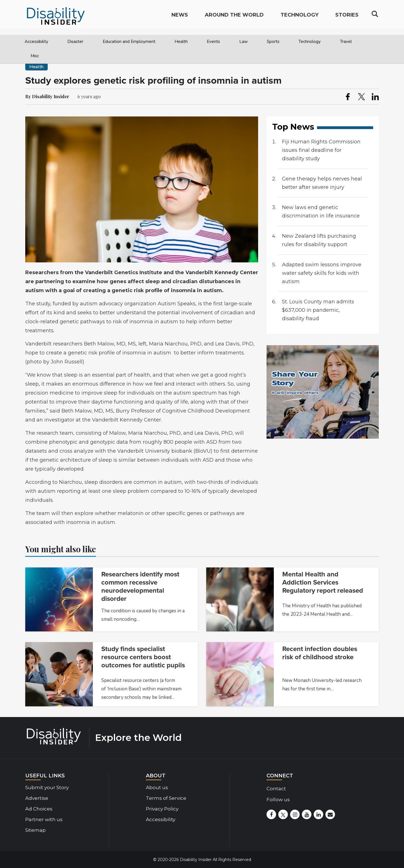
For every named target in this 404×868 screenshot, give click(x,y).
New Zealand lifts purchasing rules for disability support (319, 240)
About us (157, 787)
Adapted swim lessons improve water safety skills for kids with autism (322, 273)
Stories (347, 19)
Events (213, 42)
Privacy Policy (162, 809)
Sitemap (35, 830)
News (180, 19)
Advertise (37, 798)
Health (181, 42)
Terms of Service (166, 798)
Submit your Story (47, 787)
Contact (276, 789)
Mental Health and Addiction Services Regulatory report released (323, 582)
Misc (35, 56)
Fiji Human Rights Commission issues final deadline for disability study (321, 150)
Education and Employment (129, 42)
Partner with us (44, 819)
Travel (346, 42)
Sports (273, 42)
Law (244, 42)
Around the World (234, 19)
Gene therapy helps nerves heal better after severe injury (322, 183)
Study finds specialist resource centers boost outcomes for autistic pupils (143, 657)
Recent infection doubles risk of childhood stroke (320, 653)
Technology (310, 42)
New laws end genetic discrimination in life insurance (321, 212)
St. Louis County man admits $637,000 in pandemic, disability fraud (318, 310)
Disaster (75, 42)
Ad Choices (39, 809)
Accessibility (36, 42)
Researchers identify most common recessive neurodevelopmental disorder (140, 587)
